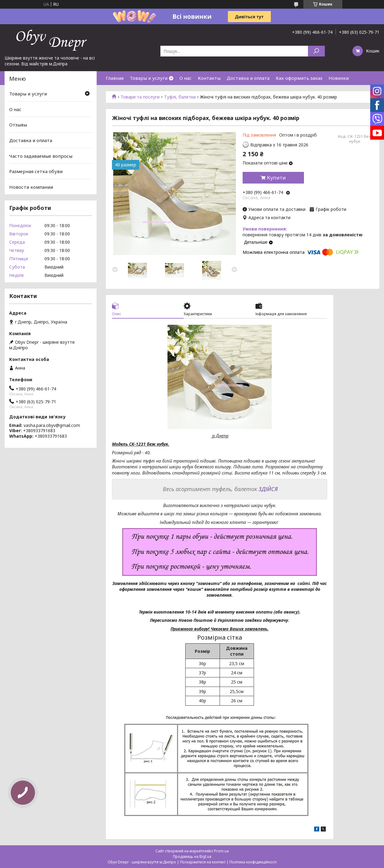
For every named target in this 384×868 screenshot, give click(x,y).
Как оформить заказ (299, 78)
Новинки (339, 78)
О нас (186, 78)
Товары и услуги (149, 78)
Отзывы (18, 125)
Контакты (209, 78)
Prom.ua (221, 851)
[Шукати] (316, 51)
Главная (115, 78)
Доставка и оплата (248, 78)
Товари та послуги (140, 97)
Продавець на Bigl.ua (192, 856)
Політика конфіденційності (253, 862)
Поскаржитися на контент (203, 862)
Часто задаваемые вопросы (41, 156)
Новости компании (31, 187)
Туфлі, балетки (180, 97)
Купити (276, 178)
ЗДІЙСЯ (268, 489)
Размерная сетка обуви (36, 171)
